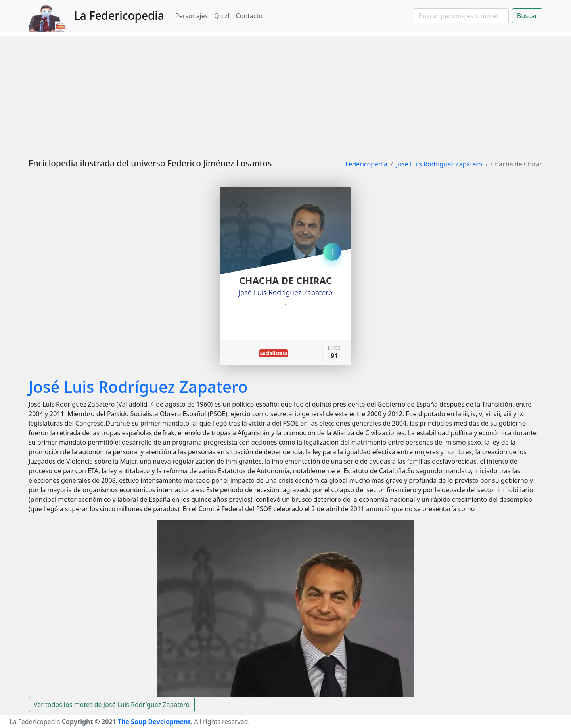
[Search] (461, 16)
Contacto (249, 16)
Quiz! (222, 16)
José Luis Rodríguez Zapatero (439, 164)
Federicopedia (366, 164)
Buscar (527, 16)
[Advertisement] (285, 91)
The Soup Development (154, 722)
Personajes (192, 16)
